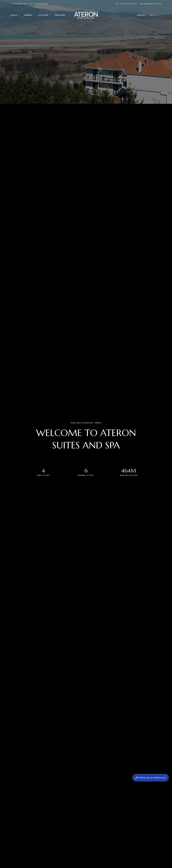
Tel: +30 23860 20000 (126, 4)
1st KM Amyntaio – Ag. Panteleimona (30, 4)
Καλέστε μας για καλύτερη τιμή (151, 778)
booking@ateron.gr (151, 4)
